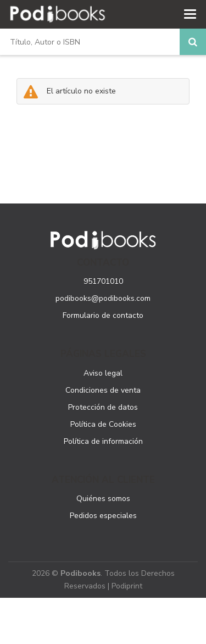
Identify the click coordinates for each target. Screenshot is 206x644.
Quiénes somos (103, 499)
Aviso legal (103, 373)
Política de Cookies (103, 424)
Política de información (103, 441)
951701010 (103, 281)
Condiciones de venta (103, 390)
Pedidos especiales (103, 516)
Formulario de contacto (103, 315)
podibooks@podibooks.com (103, 298)
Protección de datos (103, 407)
